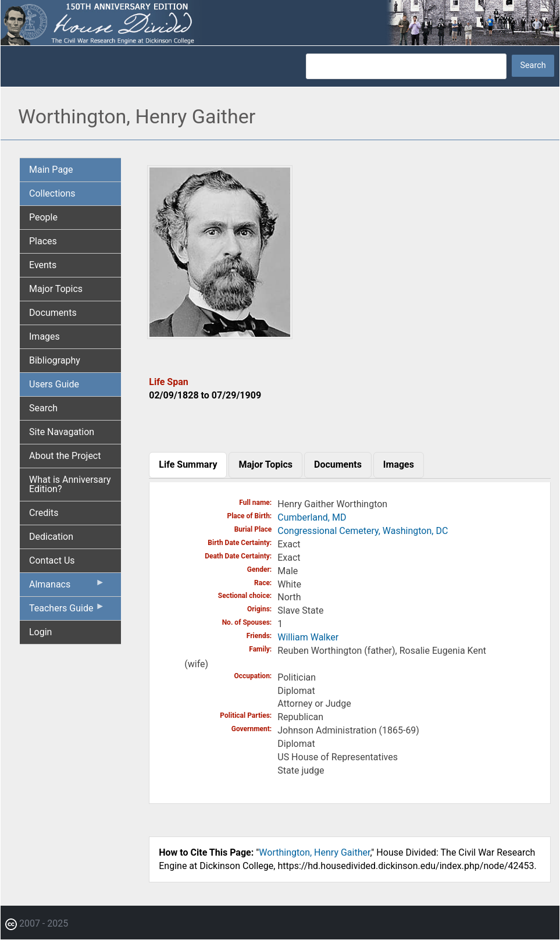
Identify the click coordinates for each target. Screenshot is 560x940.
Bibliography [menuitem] (55, 360)
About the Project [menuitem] (65, 456)
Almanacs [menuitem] (67, 587)
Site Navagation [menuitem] (62, 432)
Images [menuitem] (44, 337)
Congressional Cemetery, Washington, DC (363, 531)
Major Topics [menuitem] (56, 289)
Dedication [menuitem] (51, 537)
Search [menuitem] (43, 408)
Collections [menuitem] (52, 193)
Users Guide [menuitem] (54, 384)
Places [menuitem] (43, 241)
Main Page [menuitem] (51, 170)
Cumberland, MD (312, 517)
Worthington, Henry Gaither (314, 852)
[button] (220, 335)
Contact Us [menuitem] (52, 560)
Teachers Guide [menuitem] (67, 611)
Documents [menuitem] (53, 313)
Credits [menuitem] (44, 513)
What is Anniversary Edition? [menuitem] (70, 484)
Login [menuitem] (40, 632)
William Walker (308, 637)
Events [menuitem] (43, 265)
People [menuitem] (43, 217)
